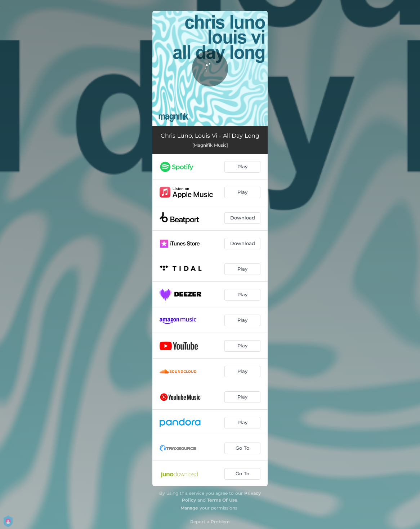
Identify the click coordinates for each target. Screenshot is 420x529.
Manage (189, 508)
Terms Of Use (222, 500)
